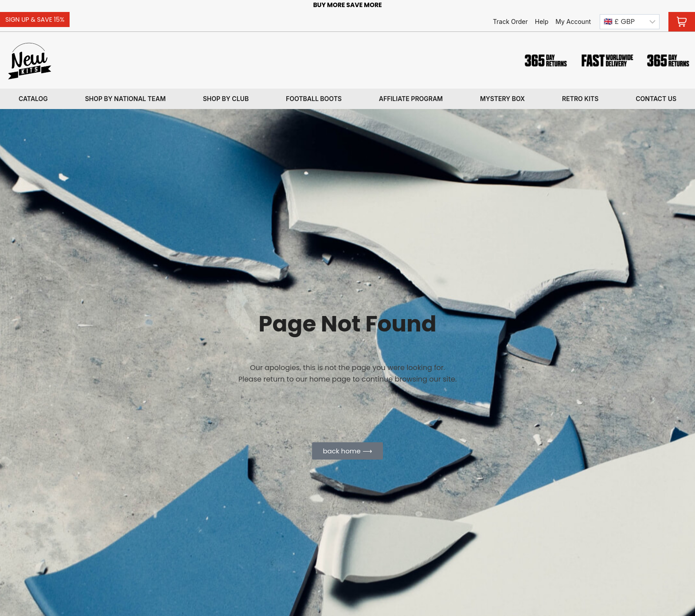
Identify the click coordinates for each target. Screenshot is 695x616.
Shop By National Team (125, 99)
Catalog (33, 99)
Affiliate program (411, 99)
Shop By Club (226, 99)
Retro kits (580, 99)
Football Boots (314, 99)
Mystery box (502, 99)
